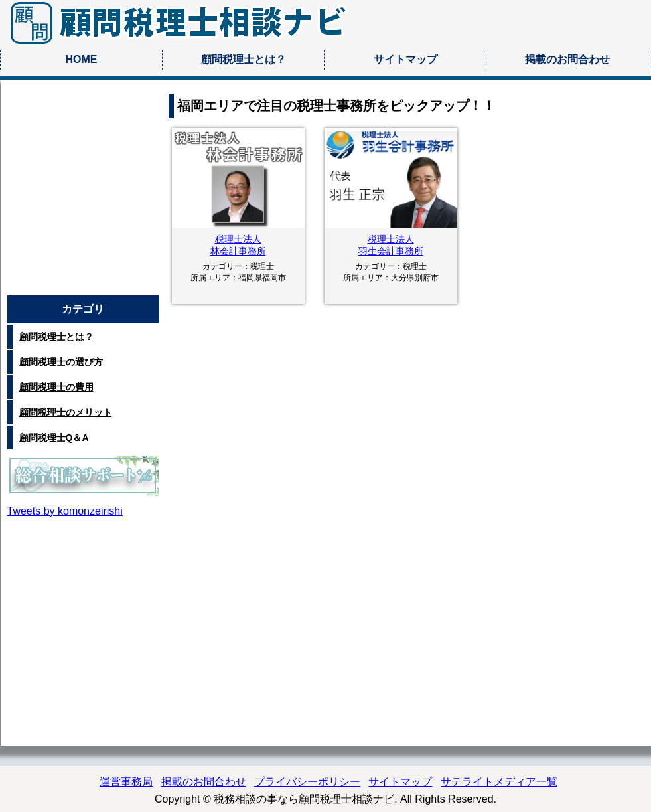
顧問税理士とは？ (244, 59)
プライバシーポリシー (307, 782)
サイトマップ (405, 59)
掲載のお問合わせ (567, 59)
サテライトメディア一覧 (499, 782)
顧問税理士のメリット (66, 412)
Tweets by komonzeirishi (65, 511)
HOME (82, 59)
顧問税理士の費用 (56, 387)
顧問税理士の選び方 (61, 362)
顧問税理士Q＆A (54, 438)
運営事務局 (126, 782)
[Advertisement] (84, 193)
